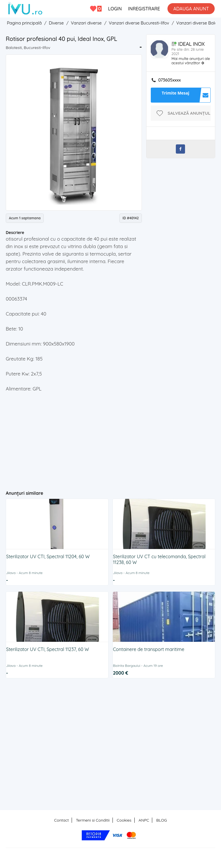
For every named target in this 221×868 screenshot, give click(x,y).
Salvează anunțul (189, 113)
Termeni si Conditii (93, 820)
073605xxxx (170, 80)
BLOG (162, 820)
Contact (61, 820)
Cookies (124, 820)
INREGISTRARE (144, 9)
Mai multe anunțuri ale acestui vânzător (191, 61)
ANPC (144, 820)
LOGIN (115, 9)
